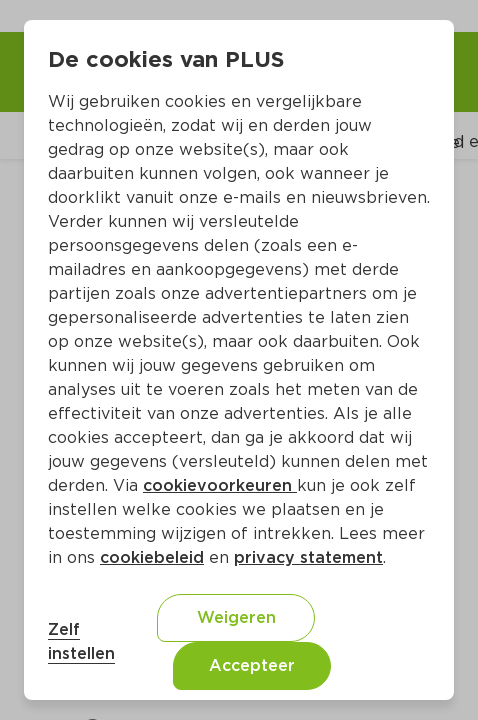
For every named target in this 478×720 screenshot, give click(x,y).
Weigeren (236, 617)
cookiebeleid (152, 557)
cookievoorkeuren (220, 485)
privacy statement (308, 557)
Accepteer (252, 665)
